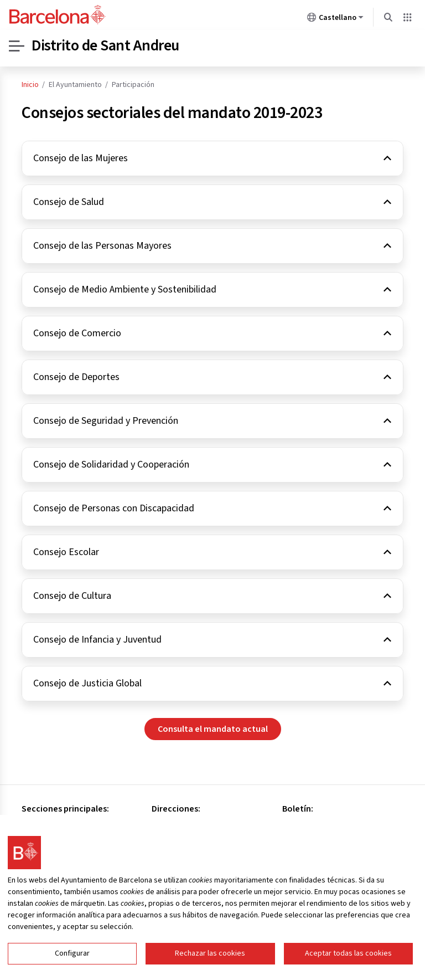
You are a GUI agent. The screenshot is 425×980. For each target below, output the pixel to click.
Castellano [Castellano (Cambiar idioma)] (335, 19)
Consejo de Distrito (57, 825)
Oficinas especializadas (65, 840)
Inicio (30, 85)
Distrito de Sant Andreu (106, 46)
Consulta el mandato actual (213, 729)
